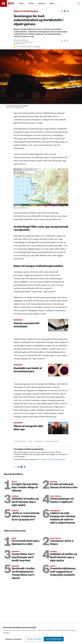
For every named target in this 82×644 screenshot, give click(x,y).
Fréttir (21, 3)
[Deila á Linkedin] (68, 11)
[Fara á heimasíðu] (9, 3)
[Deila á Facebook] (62, 11)
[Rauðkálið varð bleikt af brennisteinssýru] (41, 370)
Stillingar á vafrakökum (14, 640)
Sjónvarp (41, 3)
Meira (52, 3)
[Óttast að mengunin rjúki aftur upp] (41, 428)
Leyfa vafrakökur (54, 640)
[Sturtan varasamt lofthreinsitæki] (41, 325)
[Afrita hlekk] (59, 11)
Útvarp (31, 3)
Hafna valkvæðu (34, 640)
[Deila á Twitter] (65, 11)
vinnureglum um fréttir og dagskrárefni (51, 459)
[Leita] (79, 3)
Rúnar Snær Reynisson (21, 40)
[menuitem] (25, 3)
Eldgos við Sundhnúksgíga (26, 11)
